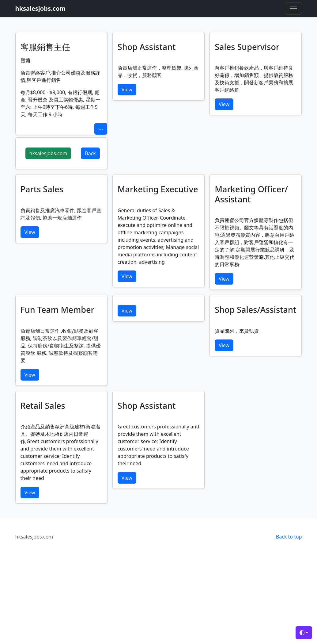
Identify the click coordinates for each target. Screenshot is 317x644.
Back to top (289, 537)
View (127, 90)
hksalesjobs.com (48, 153)
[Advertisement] (158, 599)
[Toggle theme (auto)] (304, 633)
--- (101, 129)
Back (90, 153)
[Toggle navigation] (293, 9)
